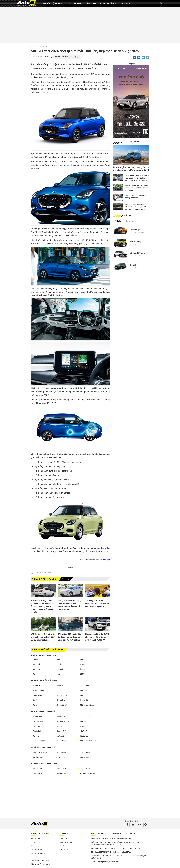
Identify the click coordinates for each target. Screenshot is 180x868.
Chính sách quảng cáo (39, 853)
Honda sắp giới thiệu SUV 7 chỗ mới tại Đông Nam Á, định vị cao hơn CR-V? (97, 637)
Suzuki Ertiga (38, 757)
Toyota (35, 659)
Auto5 (70, 568)
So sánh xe (112, 3)
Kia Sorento (37, 736)
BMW (82, 674)
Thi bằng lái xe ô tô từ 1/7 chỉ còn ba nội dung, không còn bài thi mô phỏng (97, 603)
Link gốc (107, 560)
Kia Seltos (84, 736)
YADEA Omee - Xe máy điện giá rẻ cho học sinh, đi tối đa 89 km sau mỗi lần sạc (43, 637)
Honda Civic (37, 686)
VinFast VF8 (85, 721)
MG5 (58, 690)
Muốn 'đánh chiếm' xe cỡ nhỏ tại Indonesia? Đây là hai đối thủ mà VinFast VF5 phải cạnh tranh (137, 178)
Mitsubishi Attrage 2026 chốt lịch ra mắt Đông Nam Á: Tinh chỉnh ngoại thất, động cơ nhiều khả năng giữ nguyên (43, 606)
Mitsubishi (37, 664)
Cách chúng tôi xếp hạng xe (41, 864)
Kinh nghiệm (125, 3)
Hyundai (83, 664)
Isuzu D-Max (61, 769)
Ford (58, 674)
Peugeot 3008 (62, 741)
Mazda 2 (84, 695)
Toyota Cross (85, 717)
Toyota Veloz (85, 752)
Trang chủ (35, 46)
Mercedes (36, 669)
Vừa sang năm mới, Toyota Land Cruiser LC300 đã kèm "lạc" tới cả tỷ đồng (137, 188)
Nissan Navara (62, 774)
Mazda (59, 664)
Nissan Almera (38, 690)
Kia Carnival (85, 757)
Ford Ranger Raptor (88, 774)
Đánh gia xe (65, 846)
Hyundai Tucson (39, 741)
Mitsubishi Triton (39, 774)
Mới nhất (118, 221)
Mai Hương (48, 57)
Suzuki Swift (46, 572)
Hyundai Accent (62, 700)
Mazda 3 (60, 686)
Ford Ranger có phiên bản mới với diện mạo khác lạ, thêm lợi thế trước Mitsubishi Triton (136, 207)
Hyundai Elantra (62, 705)
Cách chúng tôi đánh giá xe (40, 861)
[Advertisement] (90, 24)
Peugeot (60, 669)
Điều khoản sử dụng (38, 846)
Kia (34, 674)
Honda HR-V (61, 731)
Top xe (68, 3)
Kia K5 (35, 700)
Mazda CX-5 (61, 717)
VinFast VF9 (85, 731)
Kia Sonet (60, 736)
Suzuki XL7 (61, 757)
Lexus (82, 669)
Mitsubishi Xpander (40, 752)
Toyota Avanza (62, 752)
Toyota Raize (38, 731)
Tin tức (46, 3)
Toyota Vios (85, 686)
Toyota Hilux (85, 769)
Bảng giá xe (91, 3)
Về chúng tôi (35, 839)
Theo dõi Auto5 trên (61, 57)
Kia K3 (35, 705)
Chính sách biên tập (38, 857)
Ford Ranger (37, 769)
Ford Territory (38, 721)
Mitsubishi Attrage (87, 705)
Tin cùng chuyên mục (44, 579)
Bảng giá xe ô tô (66, 842)
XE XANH (57, 3)
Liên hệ (33, 842)
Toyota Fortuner (62, 726)
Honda (59, 659)
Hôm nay (66, 579)
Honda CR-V (37, 717)
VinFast (83, 659)
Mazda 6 (84, 690)
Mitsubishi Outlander (88, 741)
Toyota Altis (37, 695)
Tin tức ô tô (65, 839)
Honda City (84, 700)
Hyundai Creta (86, 726)
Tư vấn (102, 3)
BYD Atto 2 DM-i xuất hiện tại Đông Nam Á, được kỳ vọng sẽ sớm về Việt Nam (69, 637)
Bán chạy (130, 221)
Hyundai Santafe (63, 721)
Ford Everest (37, 726)
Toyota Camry (62, 695)
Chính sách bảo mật (38, 850)
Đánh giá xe (78, 3)
